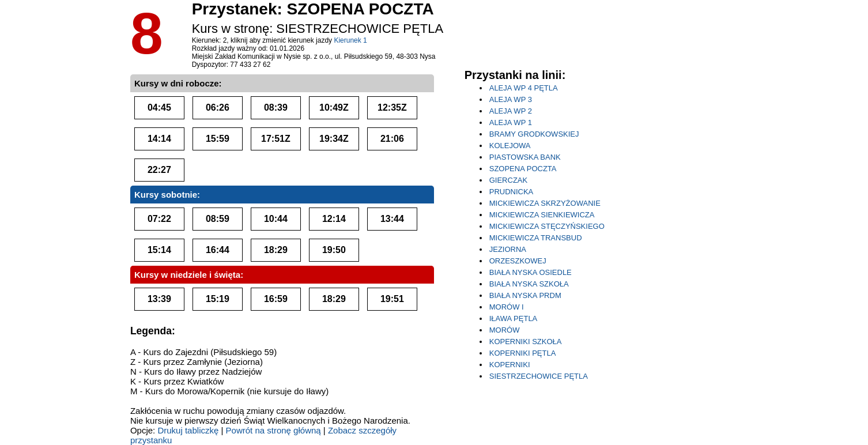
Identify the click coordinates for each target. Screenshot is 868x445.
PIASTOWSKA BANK (525, 157)
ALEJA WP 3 (511, 99)
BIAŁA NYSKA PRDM (525, 295)
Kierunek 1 (350, 40)
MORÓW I (507, 307)
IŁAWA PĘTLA (514, 318)
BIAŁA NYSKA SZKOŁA (529, 284)
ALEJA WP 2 (511, 111)
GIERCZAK (508, 180)
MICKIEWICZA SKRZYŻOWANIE (545, 203)
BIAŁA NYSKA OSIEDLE (531, 272)
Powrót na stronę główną (273, 430)
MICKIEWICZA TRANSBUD (536, 238)
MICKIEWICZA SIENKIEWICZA (542, 215)
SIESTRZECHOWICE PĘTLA (539, 376)
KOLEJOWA (510, 146)
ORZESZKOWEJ (518, 261)
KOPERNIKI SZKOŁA (526, 342)
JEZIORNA (508, 249)
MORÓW (505, 330)
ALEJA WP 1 (511, 122)
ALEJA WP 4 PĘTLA (524, 88)
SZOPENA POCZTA (523, 169)
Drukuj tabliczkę (188, 430)
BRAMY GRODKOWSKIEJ (534, 134)
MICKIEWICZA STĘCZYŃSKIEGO (547, 226)
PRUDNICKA (512, 192)
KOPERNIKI (510, 365)
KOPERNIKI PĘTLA (523, 353)
